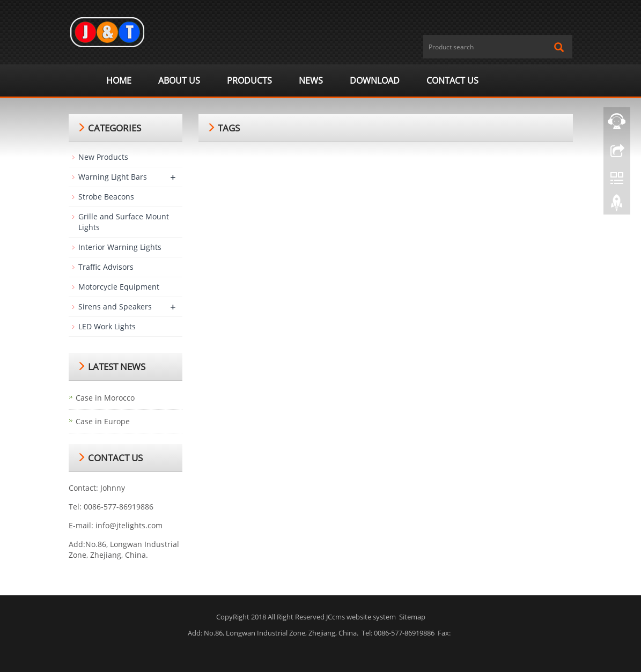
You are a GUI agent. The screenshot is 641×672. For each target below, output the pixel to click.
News (311, 80)
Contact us (452, 80)
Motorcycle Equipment (119, 287)
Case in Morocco (105, 398)
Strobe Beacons (106, 197)
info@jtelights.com (129, 525)
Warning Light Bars (113, 177)
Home (119, 80)
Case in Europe (103, 421)
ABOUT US (179, 80)
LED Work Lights (107, 326)
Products (249, 80)
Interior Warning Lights (120, 247)
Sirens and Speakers (115, 307)
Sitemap (412, 617)
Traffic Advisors (106, 267)
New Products (103, 157)
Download (375, 80)
